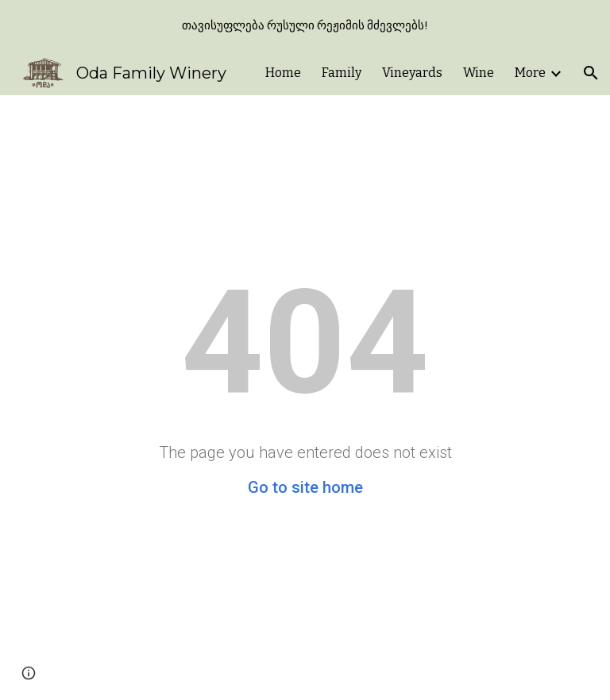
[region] (305, 25)
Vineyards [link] (412, 73)
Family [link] (342, 73)
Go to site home (305, 487)
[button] (591, 73)
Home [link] (283, 73)
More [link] (530, 73)
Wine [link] (479, 73)
